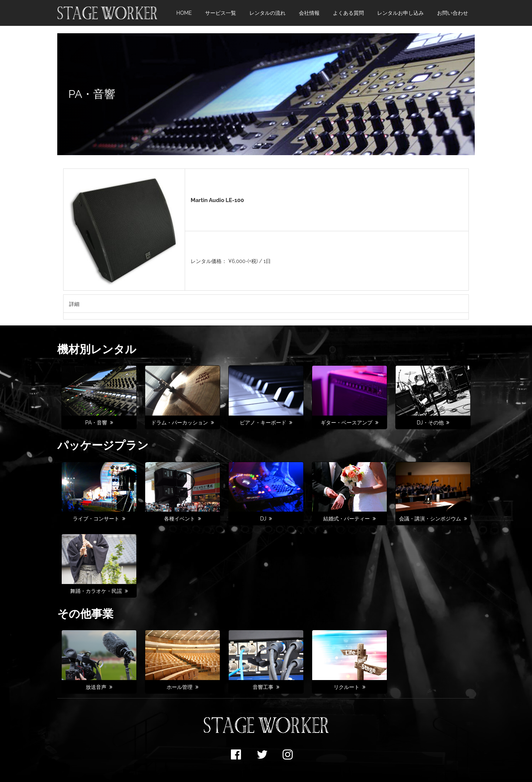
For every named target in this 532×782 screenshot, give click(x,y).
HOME (184, 13)
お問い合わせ (453, 13)
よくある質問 (348, 13)
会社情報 (309, 13)
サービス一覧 (221, 13)
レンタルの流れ (267, 13)
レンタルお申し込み (400, 13)
